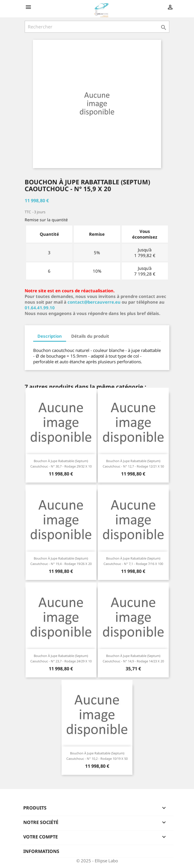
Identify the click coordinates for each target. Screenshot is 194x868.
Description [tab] (50, 336)
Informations (41, 851)
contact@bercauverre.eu (94, 302)
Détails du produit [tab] (90, 336)
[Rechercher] (97, 27)
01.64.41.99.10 (40, 308)
